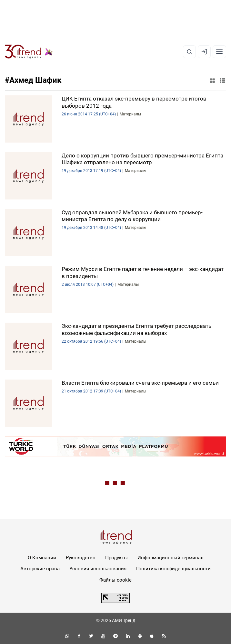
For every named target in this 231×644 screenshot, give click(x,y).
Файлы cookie (115, 580)
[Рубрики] (219, 52)
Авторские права (40, 569)
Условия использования (98, 569)
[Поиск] (189, 52)
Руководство (81, 558)
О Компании (42, 558)
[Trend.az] (29, 52)
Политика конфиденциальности (173, 569)
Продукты (116, 558)
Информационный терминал (171, 558)
